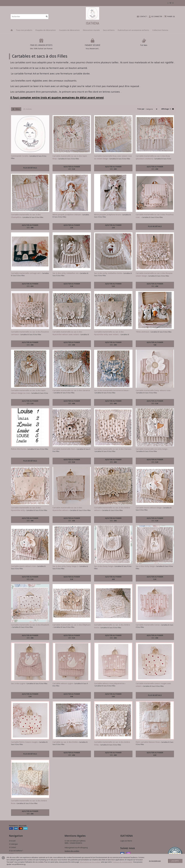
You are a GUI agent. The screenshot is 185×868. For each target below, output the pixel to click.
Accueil (12, 841)
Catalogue (13, 844)
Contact (12, 847)
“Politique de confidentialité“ (122, 862)
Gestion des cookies (72, 851)
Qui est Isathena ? (16, 851)
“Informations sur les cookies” (90, 862)
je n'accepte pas (155, 861)
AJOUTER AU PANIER (72, 168)
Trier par (141, 109)
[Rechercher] (47, 17)
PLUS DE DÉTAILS (30, 168)
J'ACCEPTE (175, 861)
